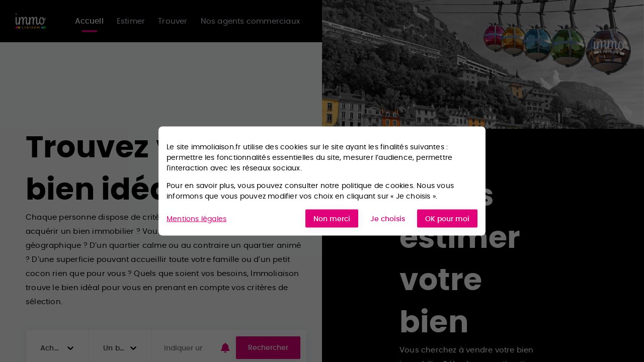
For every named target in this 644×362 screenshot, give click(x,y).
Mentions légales (196, 218)
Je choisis (388, 219)
